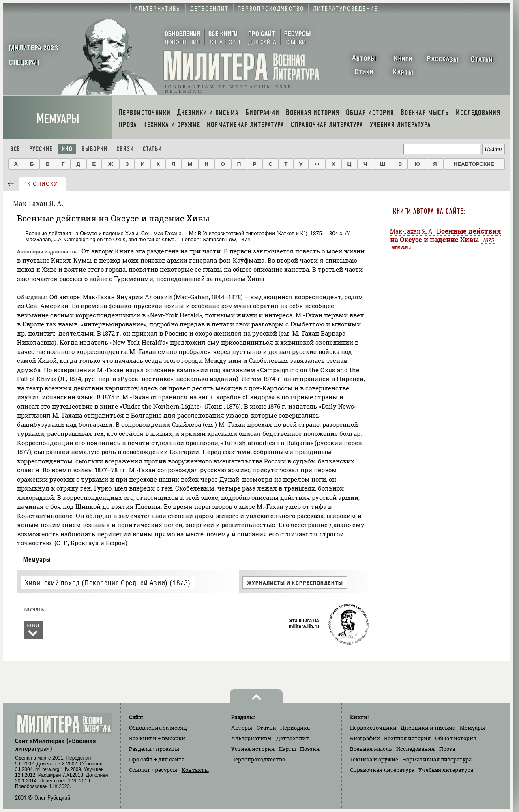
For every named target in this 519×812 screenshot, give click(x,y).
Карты (287, 749)
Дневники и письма (428, 728)
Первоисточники (373, 728)
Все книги (157, 738)
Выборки (94, 149)
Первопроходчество (258, 759)
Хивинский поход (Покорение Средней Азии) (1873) (108, 583)
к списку (43, 184)
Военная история (407, 738)
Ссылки (153, 770)
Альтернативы (251, 738)
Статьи (152, 149)
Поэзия (310, 749)
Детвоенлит (293, 738)
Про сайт (157, 759)
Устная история (253, 749)
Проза (447, 749)
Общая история (456, 738)
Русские (41, 149)
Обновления (158, 728)
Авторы (242, 728)
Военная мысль (371, 749)
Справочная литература (382, 770)
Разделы (154, 749)
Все (15, 149)
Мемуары (58, 119)
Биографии (365, 738)
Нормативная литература (437, 759)
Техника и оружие (374, 759)
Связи (125, 149)
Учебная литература (446, 770)
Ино (67, 149)
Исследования (415, 749)
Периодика (295, 728)
